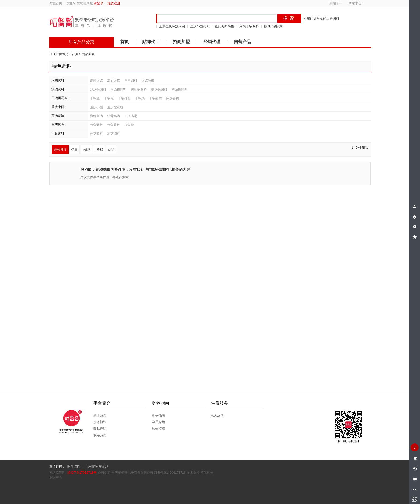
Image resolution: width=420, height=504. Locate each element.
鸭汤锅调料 (139, 89)
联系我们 (100, 435)
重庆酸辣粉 (115, 107)
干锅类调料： (61, 98)
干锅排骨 (124, 98)
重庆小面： (59, 107)
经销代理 (212, 42)
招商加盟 (181, 42)
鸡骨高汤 (114, 116)
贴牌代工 (151, 42)
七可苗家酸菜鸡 (97, 466)
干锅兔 (109, 98)
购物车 (334, 3)
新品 (111, 150)
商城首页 (56, 3)
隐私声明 (100, 429)
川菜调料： (59, 133)
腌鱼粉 (129, 125)
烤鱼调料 (96, 125)
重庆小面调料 (200, 26)
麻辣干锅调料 (249, 26)
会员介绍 (159, 422)
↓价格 (99, 150)
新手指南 (159, 415)
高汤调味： (59, 116)
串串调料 (131, 81)
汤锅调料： (59, 89)
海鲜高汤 (96, 116)
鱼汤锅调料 (118, 89)
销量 (74, 150)
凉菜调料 (114, 134)
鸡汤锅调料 (98, 89)
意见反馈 (217, 415)
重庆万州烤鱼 (224, 26)
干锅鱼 (95, 98)
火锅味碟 (148, 81)
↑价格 (87, 150)
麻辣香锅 (172, 98)
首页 (125, 42)
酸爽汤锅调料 (274, 26)
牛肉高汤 (131, 116)
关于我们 (100, 415)
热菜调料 (96, 134)
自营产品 (242, 42)
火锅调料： (59, 80)
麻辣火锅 (96, 81)
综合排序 (60, 150)
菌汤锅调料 (179, 89)
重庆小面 (96, 107)
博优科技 (207, 473)
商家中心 (355, 3)
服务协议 (100, 422)
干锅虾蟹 (155, 98)
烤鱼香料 (114, 125)
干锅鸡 (140, 98)
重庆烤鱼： (59, 125)
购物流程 (159, 429)
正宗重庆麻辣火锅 (172, 26)
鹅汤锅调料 (159, 89)
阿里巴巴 (74, 466)
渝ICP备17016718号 (82, 473)
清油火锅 (114, 81)
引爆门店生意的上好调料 (321, 18)
